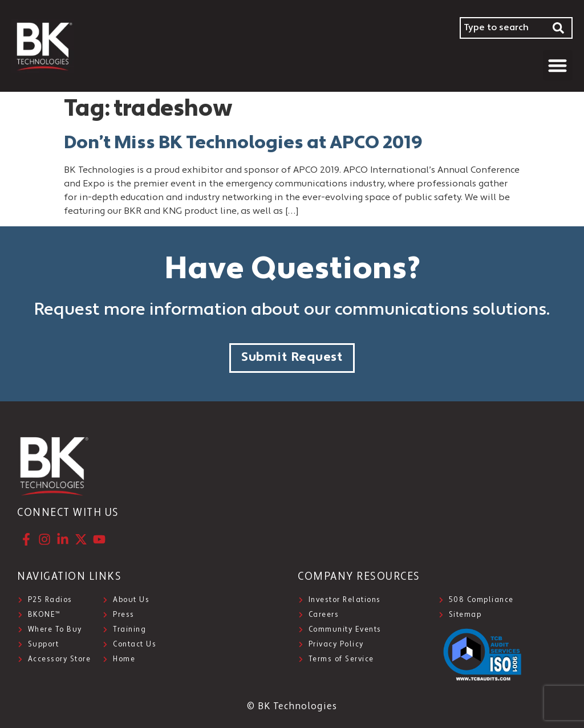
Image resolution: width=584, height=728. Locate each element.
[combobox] (502, 28)
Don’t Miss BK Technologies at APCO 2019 (243, 144)
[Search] (559, 28)
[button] (558, 65)
